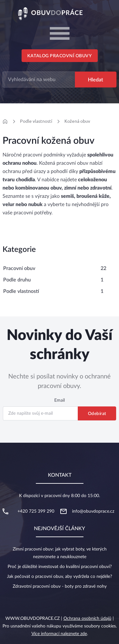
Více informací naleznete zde (59, 634)
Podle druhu (17, 280)
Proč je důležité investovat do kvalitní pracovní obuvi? (60, 567)
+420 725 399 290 (36, 511)
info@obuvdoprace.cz (93, 511)
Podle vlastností (36, 121)
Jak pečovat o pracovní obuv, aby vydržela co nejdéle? (60, 577)
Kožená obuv (77, 121)
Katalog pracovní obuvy (60, 56)
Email (60, 400)
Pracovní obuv (19, 268)
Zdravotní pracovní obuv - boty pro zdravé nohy (60, 586)
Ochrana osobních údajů (87, 619)
